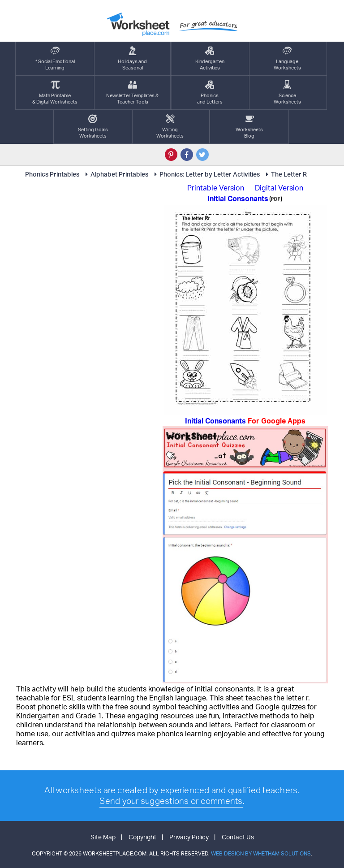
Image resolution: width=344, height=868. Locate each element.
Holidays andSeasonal (132, 58)
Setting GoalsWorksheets (93, 127)
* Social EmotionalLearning (55, 58)
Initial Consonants (245, 421)
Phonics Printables (52, 174)
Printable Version (216, 188)
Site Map (103, 837)
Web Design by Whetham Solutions (261, 853)
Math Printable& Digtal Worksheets (55, 93)
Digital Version (279, 188)
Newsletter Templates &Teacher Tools (132, 93)
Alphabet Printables (115, 174)
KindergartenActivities (210, 58)
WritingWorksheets (170, 127)
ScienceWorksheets (287, 93)
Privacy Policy (189, 837)
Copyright (142, 837)
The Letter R (285, 174)
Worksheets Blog (249, 127)
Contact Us (238, 837)
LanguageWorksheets (287, 58)
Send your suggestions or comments (171, 801)
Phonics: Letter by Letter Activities (206, 174)
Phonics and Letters (210, 93)
